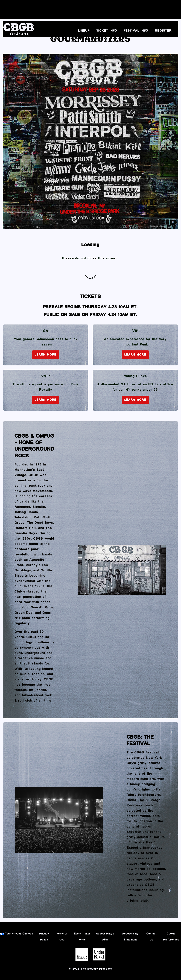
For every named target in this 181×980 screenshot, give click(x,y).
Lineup (84, 31)
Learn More (46, 355)
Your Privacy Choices (19, 934)
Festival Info (136, 31)
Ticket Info (107, 31)
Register (163, 31)
